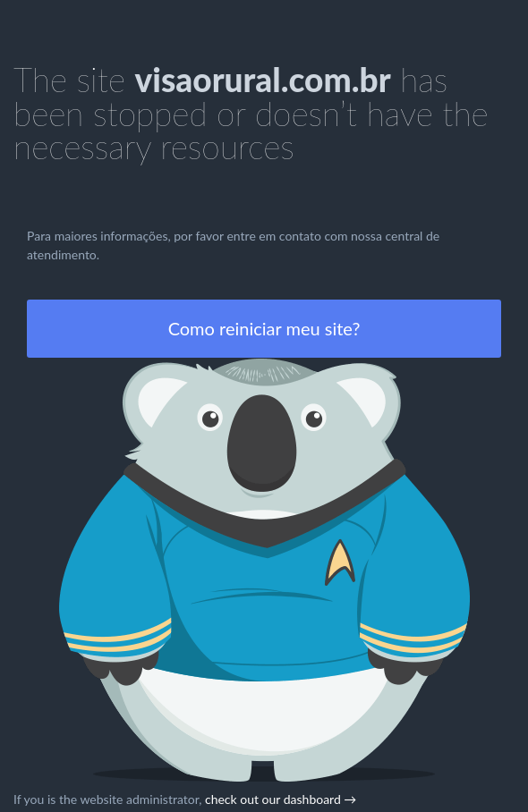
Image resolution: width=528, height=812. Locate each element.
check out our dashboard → (281, 799)
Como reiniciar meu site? (264, 328)
